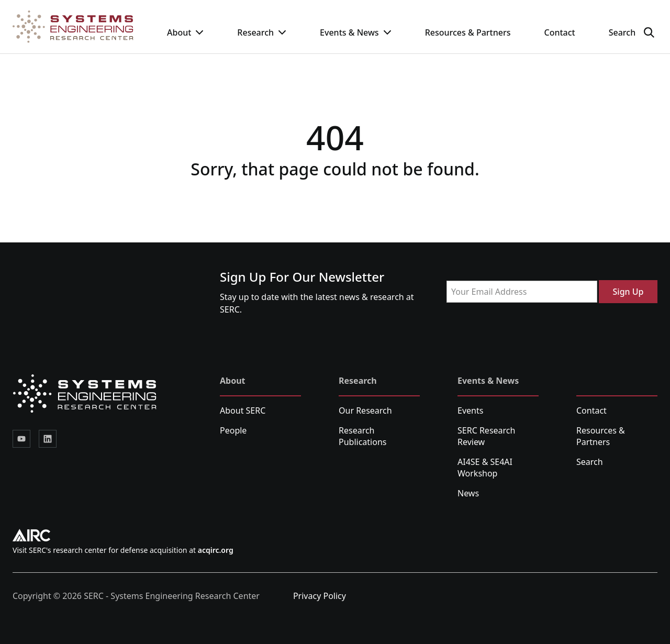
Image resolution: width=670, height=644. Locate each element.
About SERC (243, 410)
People (233, 430)
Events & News (356, 32)
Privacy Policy (320, 596)
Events (470, 410)
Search (590, 462)
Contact (559, 32)
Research (262, 32)
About (185, 32)
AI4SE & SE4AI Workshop (485, 468)
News (468, 493)
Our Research (365, 410)
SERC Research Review (486, 436)
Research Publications (362, 436)
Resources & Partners (468, 32)
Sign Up (628, 292)
